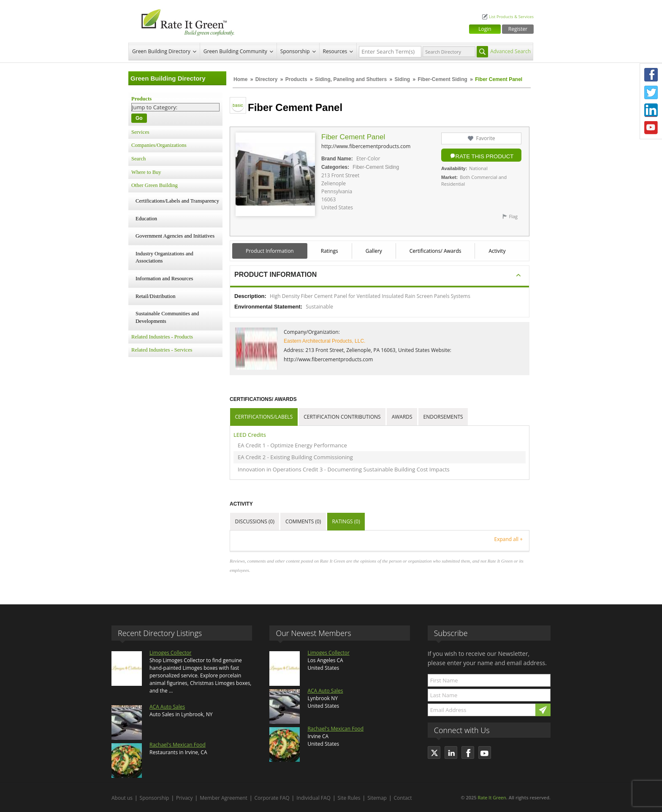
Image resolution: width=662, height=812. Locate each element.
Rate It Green (492, 797)
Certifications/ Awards (435, 251)
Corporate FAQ (272, 798)
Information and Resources (164, 279)
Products (296, 79)
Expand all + (509, 539)
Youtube (651, 128)
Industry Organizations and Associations (164, 257)
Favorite (485, 138)
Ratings (330, 251)
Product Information (270, 251)
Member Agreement (224, 798)
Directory (267, 79)
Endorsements (443, 417)
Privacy (184, 798)
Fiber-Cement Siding (442, 79)
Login (485, 29)
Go (139, 118)
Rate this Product (485, 156)
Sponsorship (295, 51)
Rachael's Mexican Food (178, 745)
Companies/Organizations (159, 145)
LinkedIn (651, 110)
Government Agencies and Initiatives (175, 236)
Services (140, 132)
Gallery (374, 251)
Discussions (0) (255, 521)
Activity (497, 251)
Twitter (651, 92)
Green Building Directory (161, 51)
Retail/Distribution (155, 296)
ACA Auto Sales (167, 707)
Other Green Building (155, 185)
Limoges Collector (170, 653)
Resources (335, 51)
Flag (513, 216)
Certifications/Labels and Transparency (177, 201)
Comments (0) (303, 521)
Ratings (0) (346, 521)
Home (240, 79)
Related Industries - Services (162, 350)
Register (518, 29)
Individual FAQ (313, 798)
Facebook (651, 75)
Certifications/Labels (264, 417)
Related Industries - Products (162, 337)
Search (138, 159)
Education (146, 219)
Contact (403, 798)
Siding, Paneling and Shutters (351, 79)
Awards (402, 417)
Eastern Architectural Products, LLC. (324, 341)
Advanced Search (510, 51)
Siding (402, 79)
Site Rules (349, 798)
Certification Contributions (342, 417)
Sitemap (377, 798)
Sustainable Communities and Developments (167, 317)
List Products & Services (511, 17)
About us (122, 798)
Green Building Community (235, 51)
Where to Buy (146, 172)
